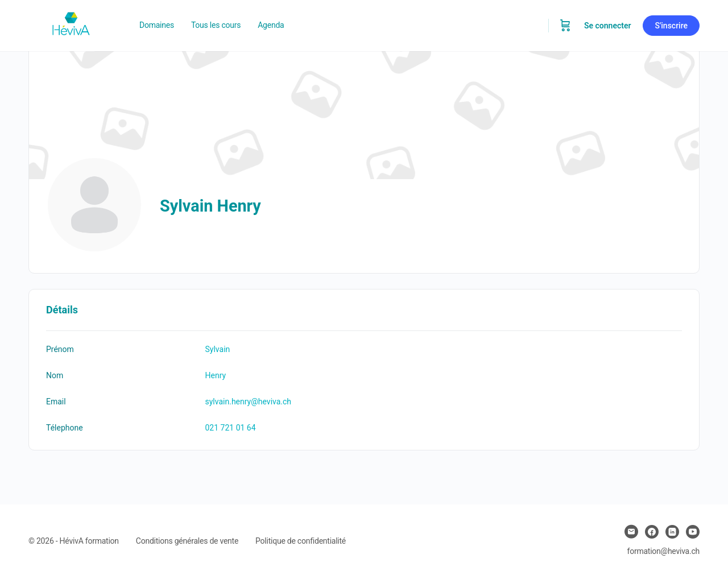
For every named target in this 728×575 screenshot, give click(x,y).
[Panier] (565, 26)
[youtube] (693, 532)
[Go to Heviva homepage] (71, 24)
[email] (631, 532)
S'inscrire (671, 26)
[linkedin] (672, 532)
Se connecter (608, 26)
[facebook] (652, 532)
